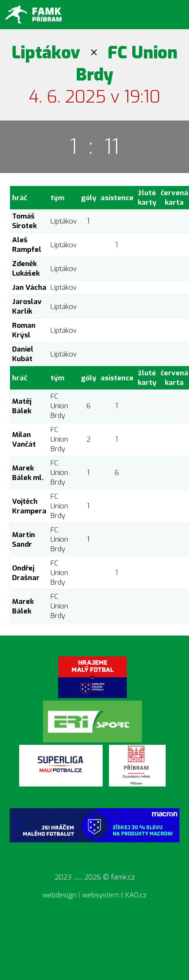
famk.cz (123, 877)
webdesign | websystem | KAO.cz (94, 895)
